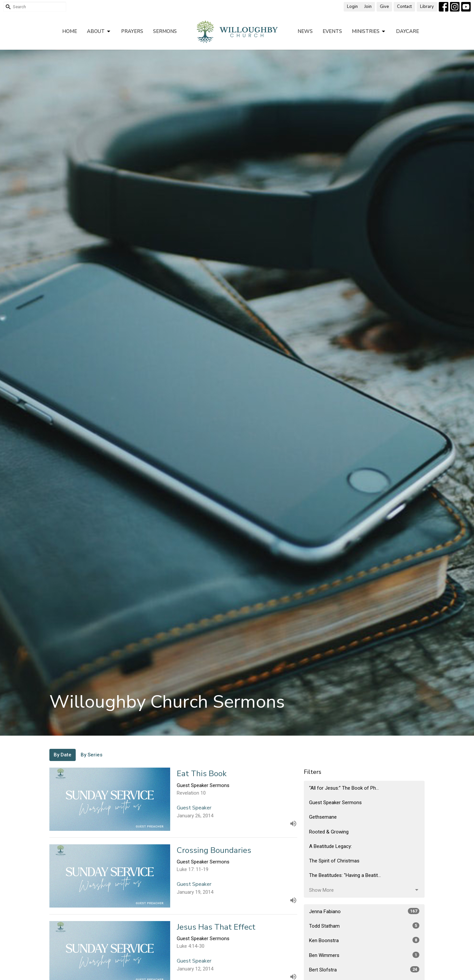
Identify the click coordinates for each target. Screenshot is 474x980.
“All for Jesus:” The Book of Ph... (344, 788)
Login (352, 7)
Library (427, 7)
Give (384, 7)
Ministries (369, 31)
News (305, 31)
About (99, 31)
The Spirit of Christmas (334, 861)
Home (70, 31)
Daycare (408, 31)
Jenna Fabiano (364, 911)
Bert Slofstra (364, 969)
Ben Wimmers (364, 955)
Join (368, 7)
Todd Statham (364, 926)
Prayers (132, 31)
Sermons (165, 31)
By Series (92, 755)
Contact (404, 7)
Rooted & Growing (329, 832)
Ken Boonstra (364, 940)
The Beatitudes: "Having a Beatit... (345, 875)
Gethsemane (323, 817)
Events (332, 31)
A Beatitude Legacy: (330, 846)
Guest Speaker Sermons (335, 803)
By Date (63, 755)
